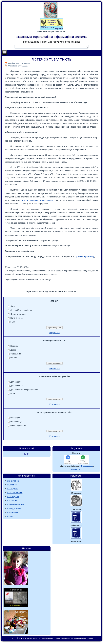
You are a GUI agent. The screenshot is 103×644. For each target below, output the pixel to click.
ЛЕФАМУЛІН (13, 485)
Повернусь (15, 418)
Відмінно (14, 346)
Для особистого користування (24, 390)
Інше (13, 322)
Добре (13, 350)
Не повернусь (17, 422)
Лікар (13, 306)
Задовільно (16, 354)
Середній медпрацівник (21, 310)
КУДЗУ (10, 516)
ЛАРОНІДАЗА (13, 497)
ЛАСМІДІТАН (13, 489)
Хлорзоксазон (87, 466)
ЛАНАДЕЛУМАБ (14, 508)
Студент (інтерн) (18, 314)
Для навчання (17, 386)
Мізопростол (76, 469)
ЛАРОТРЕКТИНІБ (15, 493)
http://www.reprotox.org (84, 256)
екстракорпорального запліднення (37, 200)
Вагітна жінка (16, 318)
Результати (54, 333)
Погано (14, 358)
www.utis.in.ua (34, 638)
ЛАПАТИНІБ (12, 501)
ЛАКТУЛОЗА (13, 512)
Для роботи (16, 382)
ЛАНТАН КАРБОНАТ (16, 504)
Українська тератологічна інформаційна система (51, 37)
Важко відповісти (18, 425)
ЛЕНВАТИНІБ (13, 481)
